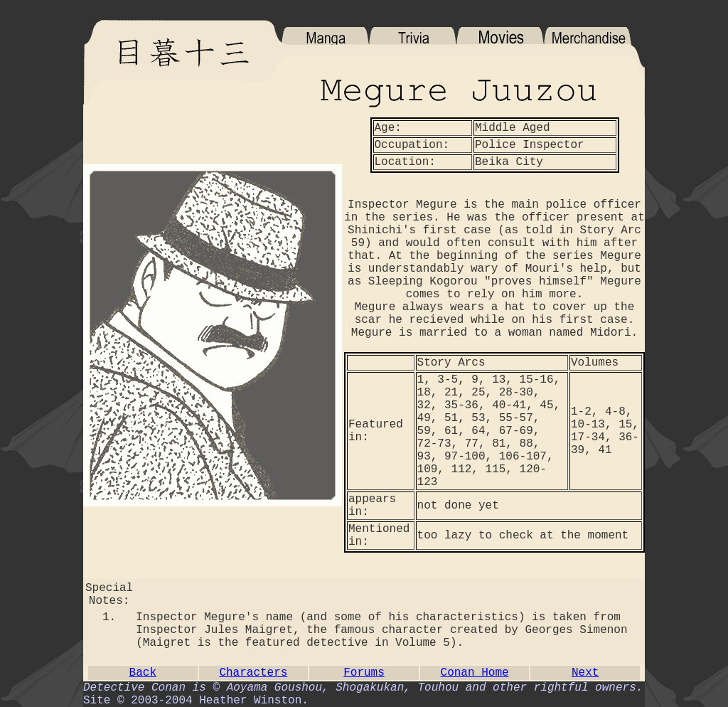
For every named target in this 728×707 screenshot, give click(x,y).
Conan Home (475, 673)
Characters (253, 673)
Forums (364, 673)
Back (143, 673)
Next (585, 673)
